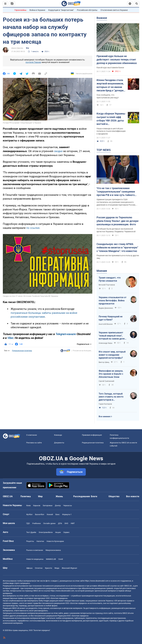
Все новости (133, 496)
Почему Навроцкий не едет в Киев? (111, 318)
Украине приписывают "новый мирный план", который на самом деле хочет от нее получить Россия (112, 336)
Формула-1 (67, 514)
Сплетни (39, 568)
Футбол (29, 514)
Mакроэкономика (53, 550)
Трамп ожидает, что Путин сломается (110, 279)
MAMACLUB (51, 559)
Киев (28, 505)
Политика (26, 496)
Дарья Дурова (17, 48)
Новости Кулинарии (55, 541)
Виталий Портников (107, 285)
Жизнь (59, 496)
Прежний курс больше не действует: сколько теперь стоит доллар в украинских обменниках (117, 60)
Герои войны (20, 10)
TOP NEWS (104, 150)
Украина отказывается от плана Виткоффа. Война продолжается (113, 300)
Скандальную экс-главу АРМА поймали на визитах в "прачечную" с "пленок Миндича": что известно (117, 248)
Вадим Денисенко (106, 308)
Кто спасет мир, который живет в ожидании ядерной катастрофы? (112, 355)
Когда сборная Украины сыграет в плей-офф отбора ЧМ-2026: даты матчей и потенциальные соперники (111, 119)
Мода (57, 568)
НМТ (73, 523)
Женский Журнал (69, 568)
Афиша (29, 568)
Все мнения (105, 416)
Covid (61, 559)
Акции (58, 532)
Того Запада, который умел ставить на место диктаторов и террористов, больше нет (112, 397)
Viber (10, 338)
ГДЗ (28, 523)
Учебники (36, 523)
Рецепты (30, 541)
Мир (40, 496)
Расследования (82, 496)
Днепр (58, 505)
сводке (59, 151)
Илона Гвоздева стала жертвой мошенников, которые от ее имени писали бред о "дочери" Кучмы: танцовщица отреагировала (110, 85)
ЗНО (66, 523)
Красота (48, 568)
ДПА (60, 523)
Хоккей (50, 514)
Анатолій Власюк (106, 324)
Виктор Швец (104, 362)
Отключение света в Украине (114, 10)
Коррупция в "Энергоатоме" (61, 10)
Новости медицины (35, 559)
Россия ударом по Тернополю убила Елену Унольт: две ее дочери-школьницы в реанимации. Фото (118, 221)
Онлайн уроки (49, 523)
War (27, 48)
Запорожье (48, 505)
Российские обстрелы (87, 10)
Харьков (37, 505)
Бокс (58, 514)
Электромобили (46, 532)
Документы (59, 443)
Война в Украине (37, 10)
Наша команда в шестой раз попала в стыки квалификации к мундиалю (111, 131)
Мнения (102, 271)
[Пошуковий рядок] (137, 4)
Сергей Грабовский (106, 381)
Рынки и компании (35, 550)
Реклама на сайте (34, 443)
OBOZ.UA (128, 586)
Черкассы (68, 505)
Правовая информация (92, 435)
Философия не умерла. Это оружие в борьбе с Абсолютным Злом (111, 374)
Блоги (94, 496)
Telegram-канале (66, 334)
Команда (58, 435)
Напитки (40, 541)
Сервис (66, 532)
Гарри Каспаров (105, 404)
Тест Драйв (31, 532)
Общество (114, 496)
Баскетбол (40, 514)
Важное (102, 18)
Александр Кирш (106, 343)
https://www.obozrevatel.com (97, 581)
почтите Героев (33, 62)
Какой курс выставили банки (110, 68)
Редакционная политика (22, 351)
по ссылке (33, 228)
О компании (32, 435)
